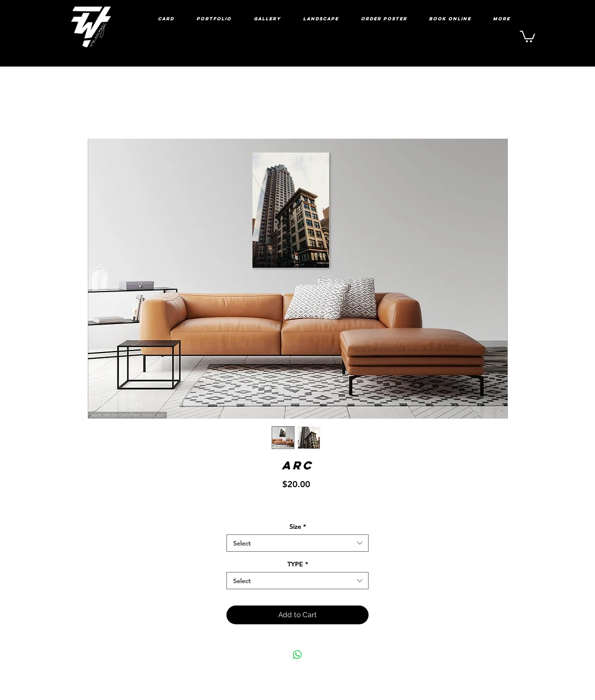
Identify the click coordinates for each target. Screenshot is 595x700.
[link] (527, 36)
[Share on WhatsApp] (297, 655)
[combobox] (297, 543)
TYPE (298, 564)
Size (298, 526)
